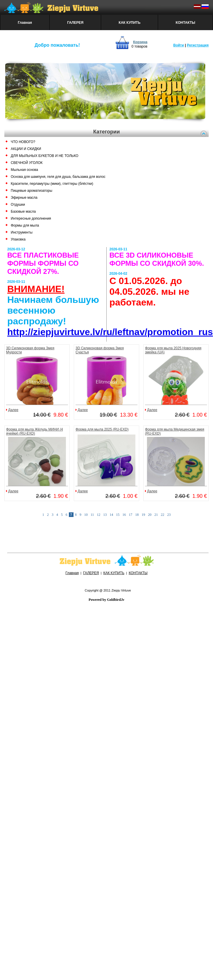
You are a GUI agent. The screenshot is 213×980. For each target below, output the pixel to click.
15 (118, 515)
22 (162, 515)
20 (150, 515)
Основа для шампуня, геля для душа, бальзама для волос (58, 177)
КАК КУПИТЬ (129, 23)
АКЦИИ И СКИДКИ (26, 149)
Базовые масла (23, 211)
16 (124, 515)
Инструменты (22, 232)
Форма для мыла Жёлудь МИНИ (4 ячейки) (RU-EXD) (34, 431)
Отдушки (18, 205)
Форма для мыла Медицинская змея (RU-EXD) (175, 431)
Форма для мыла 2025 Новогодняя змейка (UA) (173, 350)
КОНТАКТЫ (186, 23)
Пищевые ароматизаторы (32, 191)
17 (130, 515)
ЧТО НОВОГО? (23, 142)
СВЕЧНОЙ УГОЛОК (27, 163)
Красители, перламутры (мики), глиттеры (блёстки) (52, 184)
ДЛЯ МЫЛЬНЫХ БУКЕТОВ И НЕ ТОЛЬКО (45, 156)
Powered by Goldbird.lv (106, 600)
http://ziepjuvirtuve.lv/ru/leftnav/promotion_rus (110, 332)
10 (86, 515)
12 (99, 515)
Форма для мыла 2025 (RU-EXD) (102, 429)
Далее (13, 410)
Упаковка (18, 239)
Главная (25, 23)
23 (169, 515)
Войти (179, 45)
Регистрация (198, 45)
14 (111, 515)
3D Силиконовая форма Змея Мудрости (30, 350)
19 (143, 515)
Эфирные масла (24, 198)
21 (156, 515)
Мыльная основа (24, 170)
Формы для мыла (25, 225)
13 (105, 515)
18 (137, 515)
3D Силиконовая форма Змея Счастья (100, 350)
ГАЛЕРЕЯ (75, 23)
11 (92, 515)
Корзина (140, 42)
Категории (106, 132)
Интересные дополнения (31, 218)
